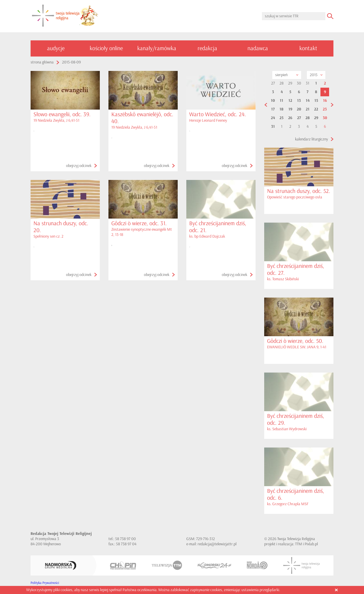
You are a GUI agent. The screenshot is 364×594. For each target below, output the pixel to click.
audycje (56, 48)
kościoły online (106, 48)
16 (325, 101)
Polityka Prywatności (45, 583)
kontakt (308, 48)
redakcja (207, 48)
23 (325, 109)
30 (325, 118)
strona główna (42, 62)
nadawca (258, 48)
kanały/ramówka (157, 48)
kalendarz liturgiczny (312, 139)
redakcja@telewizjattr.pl (217, 544)
